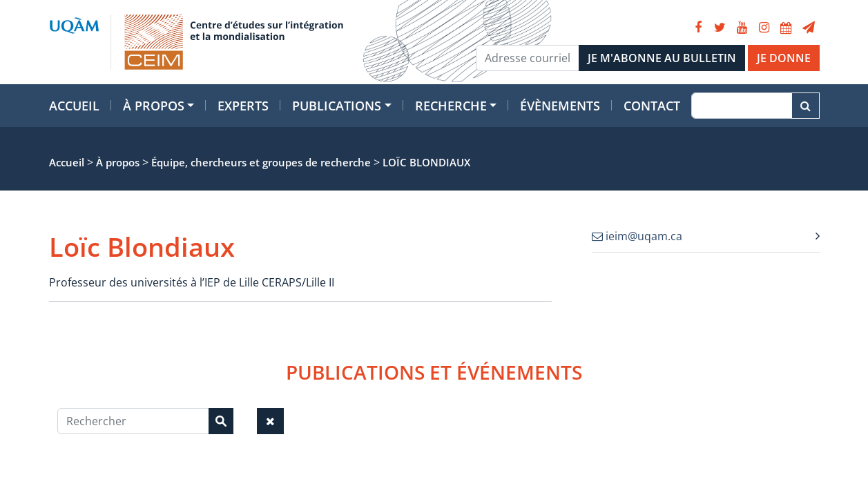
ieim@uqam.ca (637, 236)
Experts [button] (243, 106)
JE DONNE (784, 58)
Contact (652, 106)
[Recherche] (741, 106)
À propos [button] (154, 106)
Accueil (74, 106)
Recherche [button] (451, 106)
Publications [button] (337, 106)
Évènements (560, 106)
